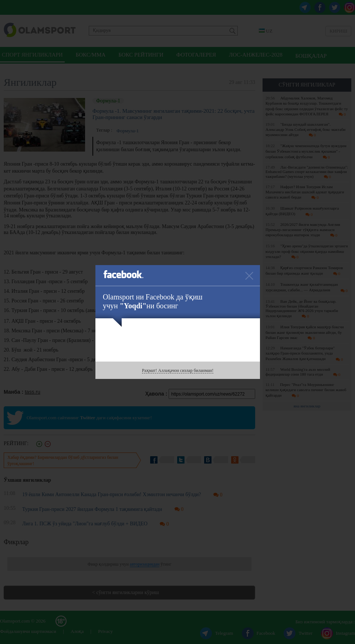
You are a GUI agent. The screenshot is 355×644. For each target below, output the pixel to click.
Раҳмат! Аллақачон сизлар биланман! (178, 370)
